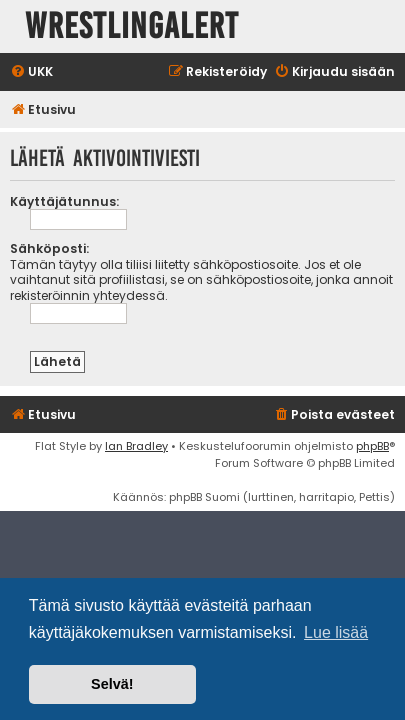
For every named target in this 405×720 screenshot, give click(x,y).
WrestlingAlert (132, 26)
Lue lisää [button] (336, 632)
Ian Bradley (136, 446)
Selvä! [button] (112, 684)
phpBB (372, 446)
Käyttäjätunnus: (64, 201)
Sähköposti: (49, 248)
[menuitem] (31, 72)
